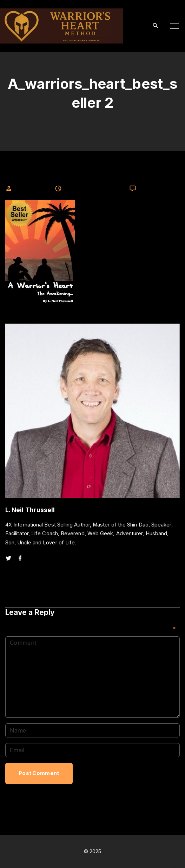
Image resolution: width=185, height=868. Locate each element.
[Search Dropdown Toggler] (156, 26)
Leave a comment (159, 189)
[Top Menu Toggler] (174, 26)
